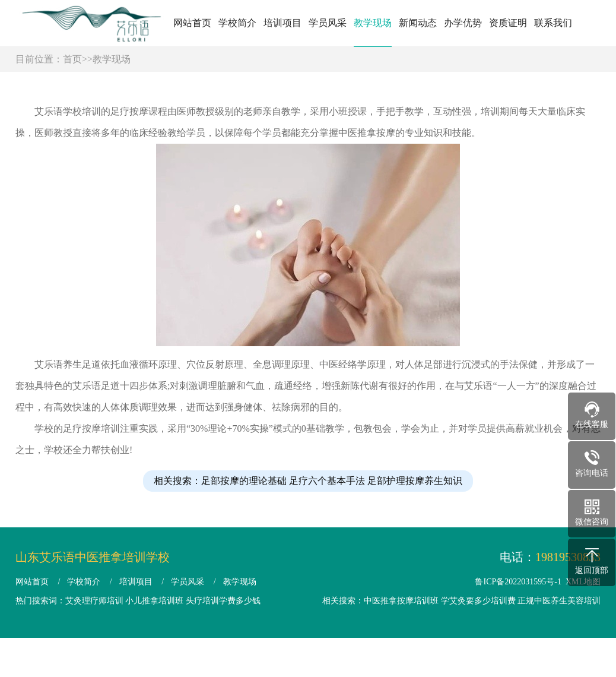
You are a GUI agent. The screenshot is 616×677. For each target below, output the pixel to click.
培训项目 (282, 23)
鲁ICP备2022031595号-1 (518, 582)
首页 (72, 59)
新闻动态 (418, 23)
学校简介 (237, 23)
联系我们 (553, 23)
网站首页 (192, 23)
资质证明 (508, 23)
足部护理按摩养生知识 (415, 500)
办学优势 (463, 23)
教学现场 (373, 23)
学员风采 (328, 23)
